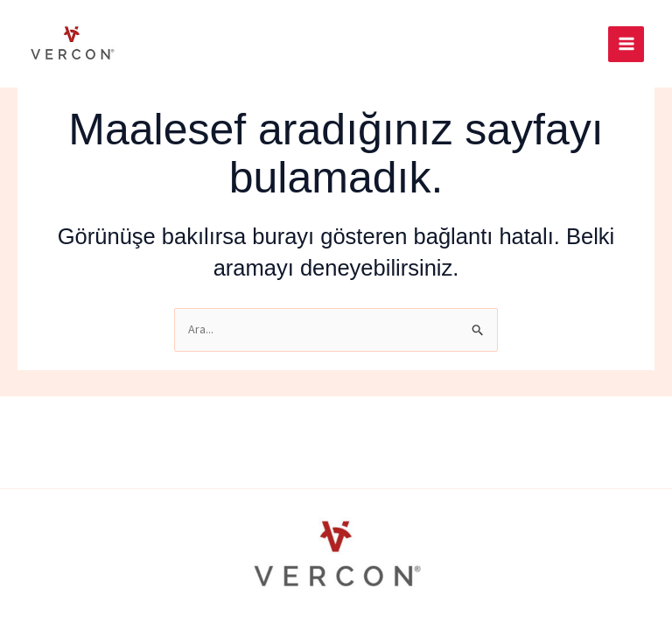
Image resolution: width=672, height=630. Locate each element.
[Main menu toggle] (626, 44)
